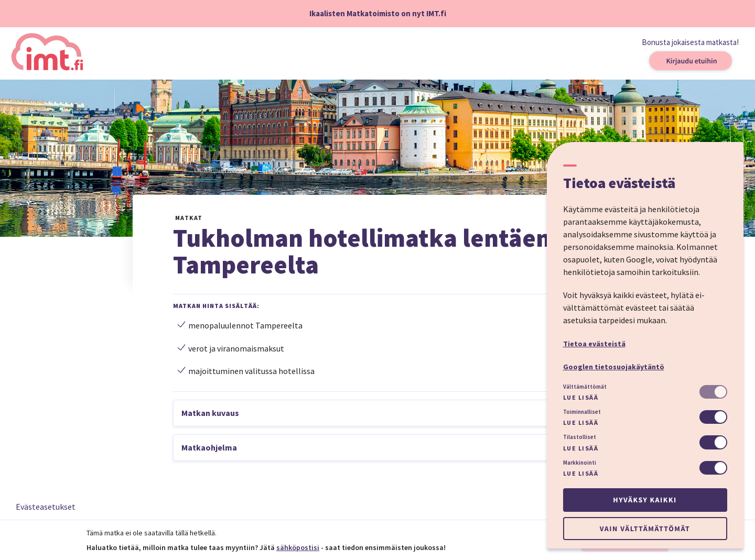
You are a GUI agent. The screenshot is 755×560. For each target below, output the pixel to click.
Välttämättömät (585, 387)
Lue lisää (581, 397)
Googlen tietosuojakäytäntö (614, 367)
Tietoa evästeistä (594, 344)
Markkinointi (580, 463)
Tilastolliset (580, 437)
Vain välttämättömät (645, 529)
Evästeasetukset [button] (46, 507)
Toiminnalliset (582, 412)
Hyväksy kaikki (645, 500)
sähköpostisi (298, 547)
